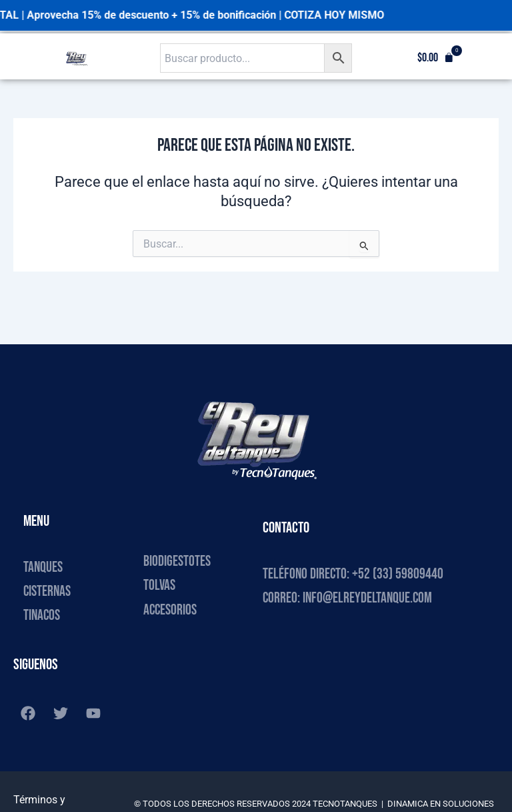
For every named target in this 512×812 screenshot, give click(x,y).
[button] (436, 58)
